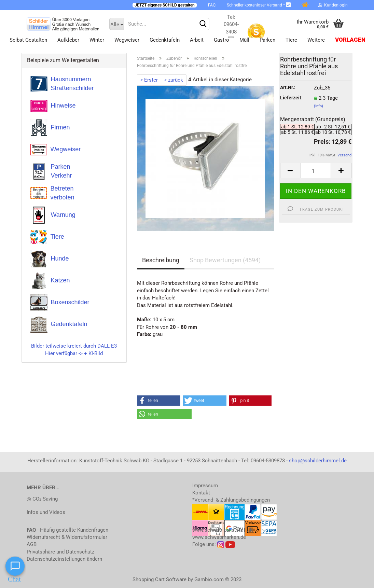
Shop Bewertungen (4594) (225, 260)
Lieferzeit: (291, 98)
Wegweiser (127, 40)
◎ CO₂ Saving (42, 499)
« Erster (149, 80)
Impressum (205, 486)
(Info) (318, 106)
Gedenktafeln (165, 40)
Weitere (316, 40)
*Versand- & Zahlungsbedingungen (231, 500)
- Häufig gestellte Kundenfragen (67, 530)
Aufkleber (68, 40)
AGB (32, 544)
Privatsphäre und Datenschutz (60, 552)
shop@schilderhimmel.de (318, 461)
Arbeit (197, 40)
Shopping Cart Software (160, 579)
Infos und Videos (46, 512)
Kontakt (201, 493)
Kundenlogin (333, 5)
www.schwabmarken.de (219, 537)
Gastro (221, 40)
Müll (244, 40)
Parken (267, 40)
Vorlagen (350, 40)
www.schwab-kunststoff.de (223, 530)
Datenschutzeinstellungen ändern (64, 559)
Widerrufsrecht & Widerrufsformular (67, 537)
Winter (97, 40)
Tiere (291, 40)
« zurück (174, 80)
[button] (159, 401)
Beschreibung (161, 260)
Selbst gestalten (28, 40)
